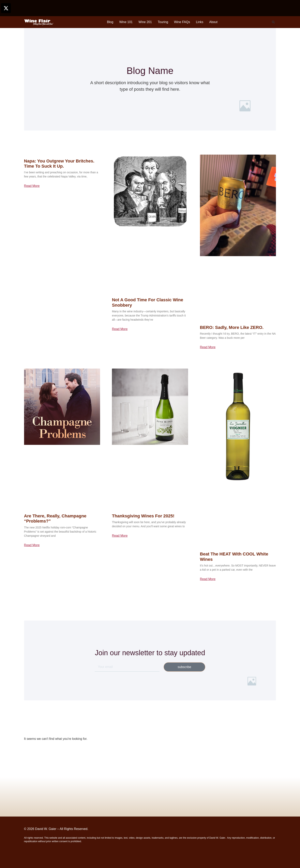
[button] (273, 22)
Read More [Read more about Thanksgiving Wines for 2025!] (120, 536)
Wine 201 (145, 22)
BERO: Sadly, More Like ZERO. (232, 327)
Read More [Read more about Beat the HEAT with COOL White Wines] (208, 579)
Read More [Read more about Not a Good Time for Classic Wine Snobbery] (120, 329)
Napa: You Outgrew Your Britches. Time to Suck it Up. (59, 164)
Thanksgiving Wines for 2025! (143, 516)
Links (200, 22)
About (213, 22)
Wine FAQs (182, 22)
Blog (110, 22)
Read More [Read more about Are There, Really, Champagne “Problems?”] (32, 545)
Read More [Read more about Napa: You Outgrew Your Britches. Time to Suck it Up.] (32, 186)
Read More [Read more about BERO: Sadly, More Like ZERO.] (208, 347)
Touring (163, 22)
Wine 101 (126, 22)
